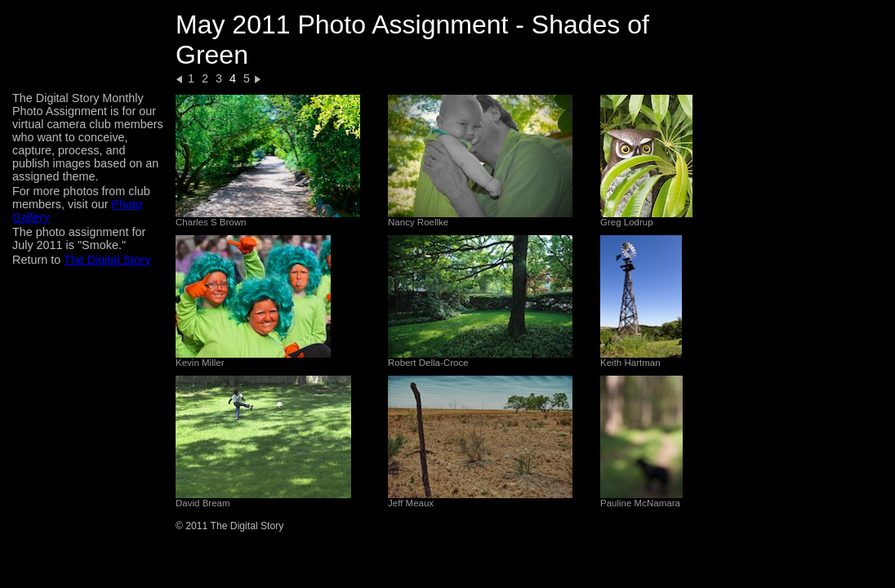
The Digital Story (107, 260)
